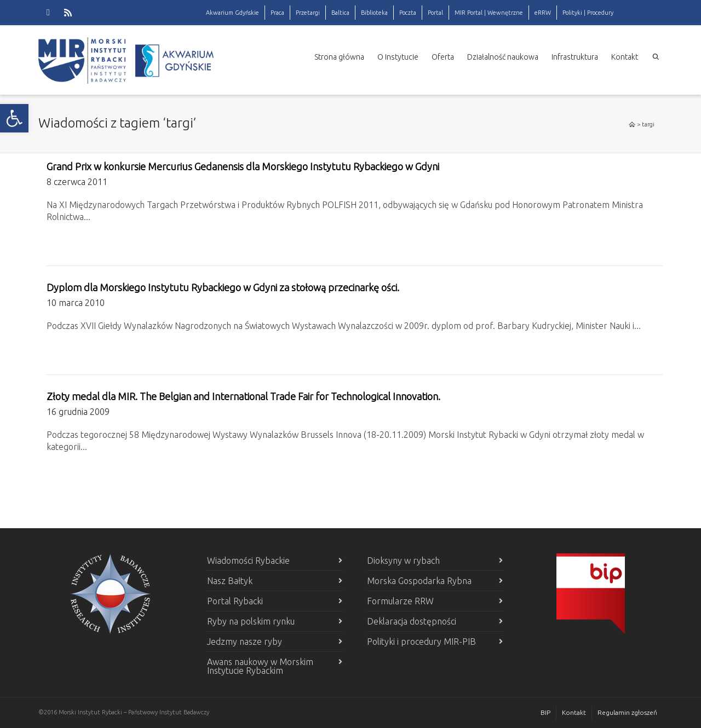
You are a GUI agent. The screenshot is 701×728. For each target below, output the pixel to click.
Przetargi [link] (308, 13)
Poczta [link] (408, 13)
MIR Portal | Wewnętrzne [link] (489, 13)
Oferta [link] (443, 57)
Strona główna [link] (339, 57)
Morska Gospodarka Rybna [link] (419, 581)
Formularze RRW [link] (400, 601)
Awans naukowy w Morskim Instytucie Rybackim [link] (260, 666)
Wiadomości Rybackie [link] (248, 561)
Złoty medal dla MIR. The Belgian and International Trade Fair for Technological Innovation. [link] (243, 396)
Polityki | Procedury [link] (588, 13)
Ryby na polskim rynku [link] (251, 621)
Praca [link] (277, 13)
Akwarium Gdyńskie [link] (232, 13)
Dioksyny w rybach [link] (403, 561)
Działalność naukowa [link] (503, 57)
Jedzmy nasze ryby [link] (245, 642)
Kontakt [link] (625, 57)
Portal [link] (435, 13)
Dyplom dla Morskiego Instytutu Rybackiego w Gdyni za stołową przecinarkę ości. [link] (223, 287)
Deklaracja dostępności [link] (412, 621)
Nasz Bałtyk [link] (230, 581)
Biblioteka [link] (374, 13)
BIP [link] (545, 712)
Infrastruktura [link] (575, 57)
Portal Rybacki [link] (235, 601)
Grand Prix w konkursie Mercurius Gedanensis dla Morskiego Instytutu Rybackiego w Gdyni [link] (243, 166)
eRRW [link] (543, 13)
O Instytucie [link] (398, 57)
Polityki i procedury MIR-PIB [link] (421, 642)
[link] (14, 118)
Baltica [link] (340, 13)
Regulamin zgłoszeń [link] (627, 712)
